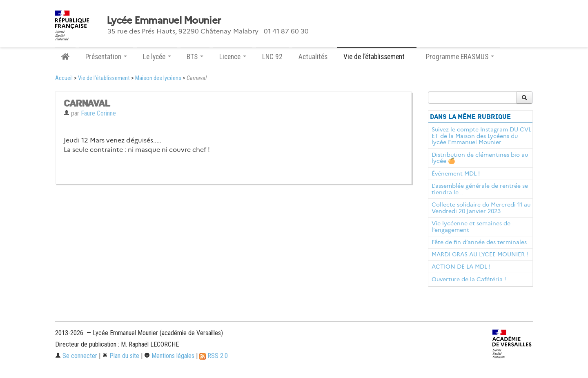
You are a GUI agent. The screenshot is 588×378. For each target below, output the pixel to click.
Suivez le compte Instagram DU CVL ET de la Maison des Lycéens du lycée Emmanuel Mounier (481, 136)
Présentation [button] (106, 57)
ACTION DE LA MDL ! (461, 267)
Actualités (313, 57)
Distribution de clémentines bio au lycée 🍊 (480, 158)
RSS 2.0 (214, 356)
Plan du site (121, 356)
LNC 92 (272, 57)
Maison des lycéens (158, 78)
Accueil (64, 78)
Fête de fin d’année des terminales (479, 242)
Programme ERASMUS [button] (460, 57)
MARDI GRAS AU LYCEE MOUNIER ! (480, 254)
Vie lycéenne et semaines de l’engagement (471, 227)
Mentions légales (169, 356)
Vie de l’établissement (104, 78)
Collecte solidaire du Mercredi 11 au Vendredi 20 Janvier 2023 (481, 208)
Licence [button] (233, 57)
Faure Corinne (98, 113)
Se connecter (76, 356)
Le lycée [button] (157, 57)
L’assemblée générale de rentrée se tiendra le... (480, 189)
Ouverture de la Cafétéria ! (469, 279)
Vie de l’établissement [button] (377, 57)
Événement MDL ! (456, 173)
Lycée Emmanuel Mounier (164, 20)
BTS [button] (195, 57)
